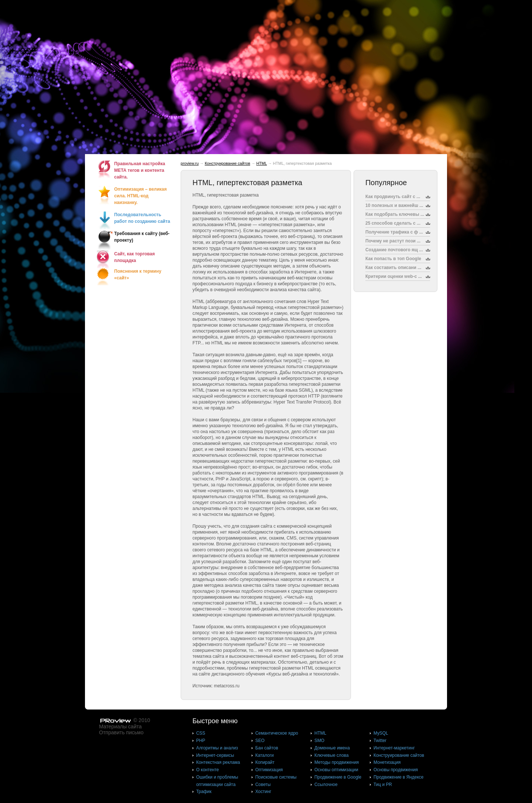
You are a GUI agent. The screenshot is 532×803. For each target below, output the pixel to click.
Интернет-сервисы (215, 755)
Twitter (380, 741)
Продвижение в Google (338, 777)
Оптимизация (269, 770)
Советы (263, 785)
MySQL (381, 733)
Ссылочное (326, 785)
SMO (319, 741)
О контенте (208, 770)
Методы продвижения (337, 762)
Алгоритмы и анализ (217, 748)
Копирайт (265, 762)
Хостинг (263, 792)
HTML (262, 163)
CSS (201, 733)
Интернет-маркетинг (394, 748)
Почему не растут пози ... (393, 241)
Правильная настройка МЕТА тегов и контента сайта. (140, 170)
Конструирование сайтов (227, 163)
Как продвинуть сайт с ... (393, 197)
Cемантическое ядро (277, 733)
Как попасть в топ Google (393, 259)
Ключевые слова (332, 755)
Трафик (204, 792)
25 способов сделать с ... (393, 223)
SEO (260, 741)
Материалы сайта (120, 727)
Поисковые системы (276, 777)
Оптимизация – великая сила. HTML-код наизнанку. (140, 196)
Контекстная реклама (218, 762)
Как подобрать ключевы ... (395, 214)
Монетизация (387, 762)
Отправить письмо (121, 732)
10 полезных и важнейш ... (394, 205)
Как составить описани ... (393, 268)
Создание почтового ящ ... (394, 250)
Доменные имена (332, 748)
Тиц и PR (383, 785)
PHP (201, 741)
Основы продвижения (396, 770)
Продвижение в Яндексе (398, 777)
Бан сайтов (267, 748)
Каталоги (265, 755)
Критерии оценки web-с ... (394, 276)
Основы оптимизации (336, 770)
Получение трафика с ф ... (394, 232)
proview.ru (190, 163)
